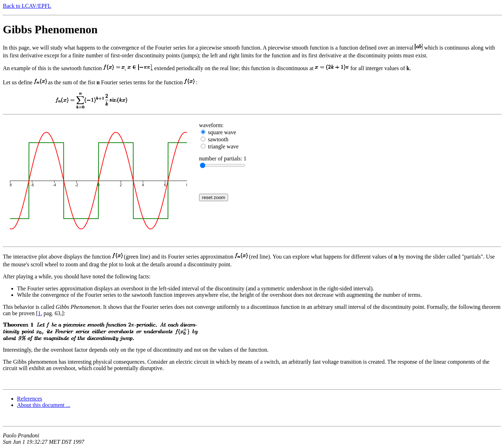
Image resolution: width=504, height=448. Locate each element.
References (30, 399)
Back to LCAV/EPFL (27, 6)
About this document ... (44, 405)
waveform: (211, 125)
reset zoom (214, 197)
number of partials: (221, 158)
